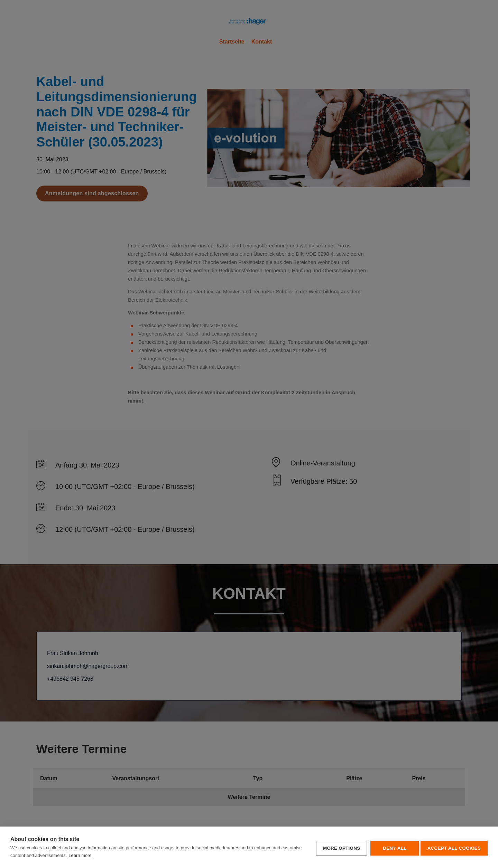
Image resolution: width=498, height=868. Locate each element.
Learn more (101, 855)
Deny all (393, 847)
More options (339, 847)
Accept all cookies (454, 847)
